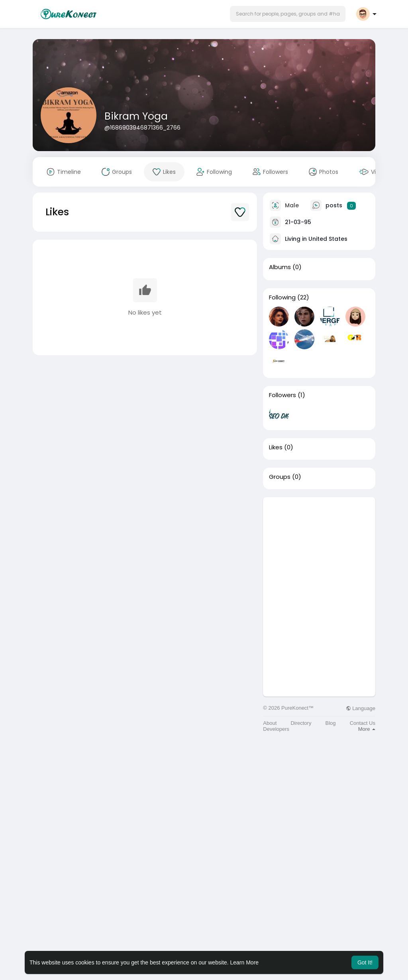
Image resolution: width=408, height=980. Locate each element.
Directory (301, 723)
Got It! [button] (365, 962)
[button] (288, 14)
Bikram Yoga (136, 116)
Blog (331, 723)
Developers (276, 729)
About (270, 723)
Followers (282, 395)
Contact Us (363, 723)
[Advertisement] (319, 547)
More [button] (367, 729)
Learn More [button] (245, 962)
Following (282, 297)
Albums (280, 267)
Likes (276, 447)
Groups (280, 477)
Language (361, 708)
